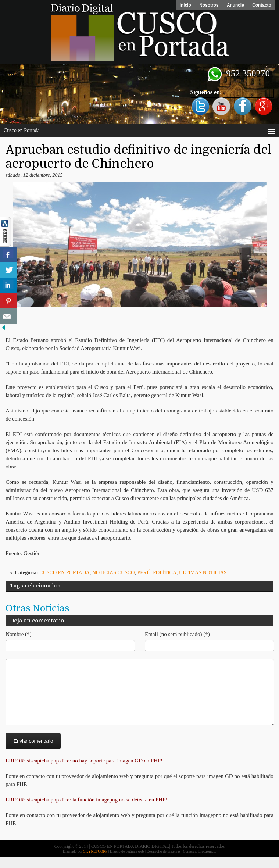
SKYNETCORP (95, 862)
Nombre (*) (18, 634)
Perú (144, 573)
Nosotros (207, 5)
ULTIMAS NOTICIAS (203, 573)
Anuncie (234, 5)
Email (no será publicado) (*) (177, 634)
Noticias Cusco (114, 573)
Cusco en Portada (65, 573)
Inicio (183, 5)
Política (165, 573)
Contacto (261, 5)
